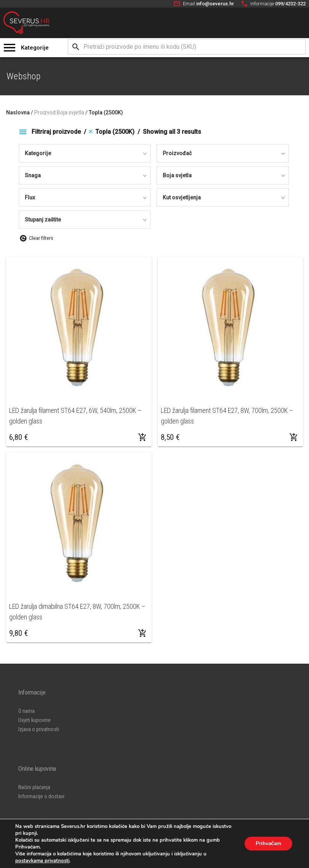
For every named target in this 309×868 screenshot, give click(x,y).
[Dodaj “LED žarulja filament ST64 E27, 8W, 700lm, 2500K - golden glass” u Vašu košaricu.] (294, 437)
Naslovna (18, 112)
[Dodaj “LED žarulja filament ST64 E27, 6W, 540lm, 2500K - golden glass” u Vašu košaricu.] (142, 437)
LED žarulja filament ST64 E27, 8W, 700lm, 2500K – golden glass (227, 416)
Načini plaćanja (34, 787)
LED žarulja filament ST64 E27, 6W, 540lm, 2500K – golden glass (75, 416)
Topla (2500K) (106, 112)
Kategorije (35, 48)
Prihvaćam (268, 843)
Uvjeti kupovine (34, 720)
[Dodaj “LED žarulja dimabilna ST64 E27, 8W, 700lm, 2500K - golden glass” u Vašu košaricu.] (142, 633)
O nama (26, 711)
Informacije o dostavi (41, 796)
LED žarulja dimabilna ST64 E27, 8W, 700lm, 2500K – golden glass (77, 612)
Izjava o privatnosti (39, 729)
